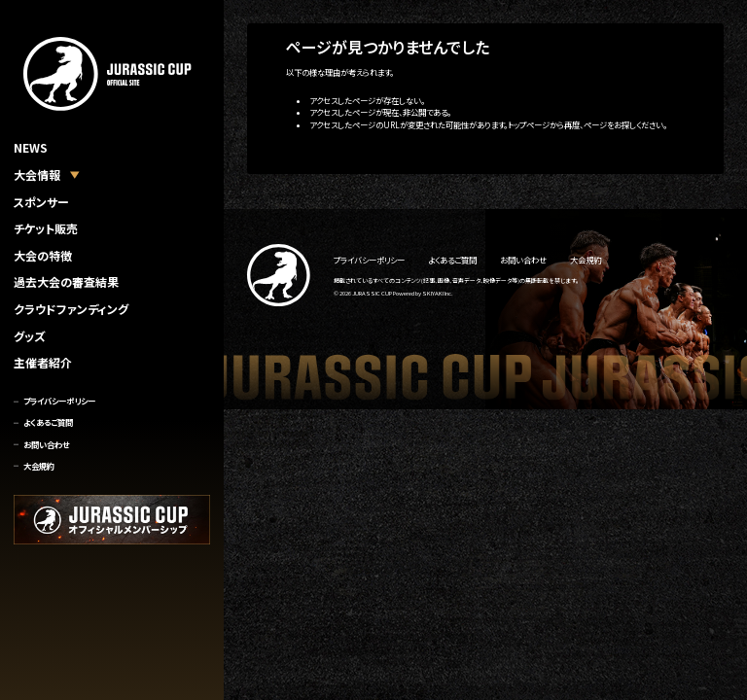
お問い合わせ (46, 444)
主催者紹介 (43, 362)
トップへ (299, 153)
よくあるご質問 (48, 422)
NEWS (31, 147)
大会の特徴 (43, 255)
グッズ (30, 336)
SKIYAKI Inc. (438, 293)
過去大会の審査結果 (66, 281)
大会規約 (39, 466)
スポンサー (41, 202)
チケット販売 (46, 228)
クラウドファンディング (71, 309)
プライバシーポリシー (59, 401)
